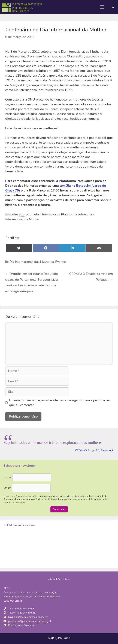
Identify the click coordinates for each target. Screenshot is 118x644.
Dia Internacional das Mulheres (32, 262)
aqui (22, 214)
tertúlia (65, 186)
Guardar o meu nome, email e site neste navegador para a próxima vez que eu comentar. (60, 403)
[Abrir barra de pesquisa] (113, 7)
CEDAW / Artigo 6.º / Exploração (95, 450)
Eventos (61, 262)
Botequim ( (84, 186)
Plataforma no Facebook (19, 625)
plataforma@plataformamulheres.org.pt (27, 621)
